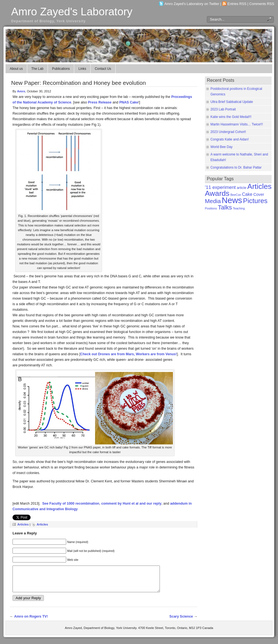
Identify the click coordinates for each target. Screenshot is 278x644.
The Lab (38, 69)
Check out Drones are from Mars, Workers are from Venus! (129, 354)
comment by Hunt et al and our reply (131, 504)
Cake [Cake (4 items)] (247, 194)
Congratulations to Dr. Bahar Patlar (236, 167)
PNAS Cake (129, 102)
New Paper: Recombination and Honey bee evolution (79, 83)
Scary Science (181, 621)
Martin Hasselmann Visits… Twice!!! (237, 124)
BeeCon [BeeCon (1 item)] (236, 195)
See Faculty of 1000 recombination (71, 504)
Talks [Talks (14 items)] (225, 207)
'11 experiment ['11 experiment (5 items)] (220, 187)
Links (82, 69)
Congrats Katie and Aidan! (230, 139)
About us (16, 69)
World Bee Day (222, 147)
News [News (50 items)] (232, 200)
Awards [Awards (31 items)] (217, 193)
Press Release (100, 102)
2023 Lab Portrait (223, 109)
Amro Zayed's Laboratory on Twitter (192, 4)
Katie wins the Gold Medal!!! (231, 117)
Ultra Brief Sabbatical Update (232, 102)
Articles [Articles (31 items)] (259, 186)
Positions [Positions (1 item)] (211, 208)
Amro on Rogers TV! (31, 621)
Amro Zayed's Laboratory (72, 12)
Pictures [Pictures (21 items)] (255, 201)
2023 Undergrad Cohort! (228, 132)
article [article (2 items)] (241, 188)
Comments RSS (262, 4)
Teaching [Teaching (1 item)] (239, 208)
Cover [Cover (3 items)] (259, 194)
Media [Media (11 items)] (213, 201)
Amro (21, 91)
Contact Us (103, 69)
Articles (23, 524)
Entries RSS (237, 4)
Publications (61, 69)
